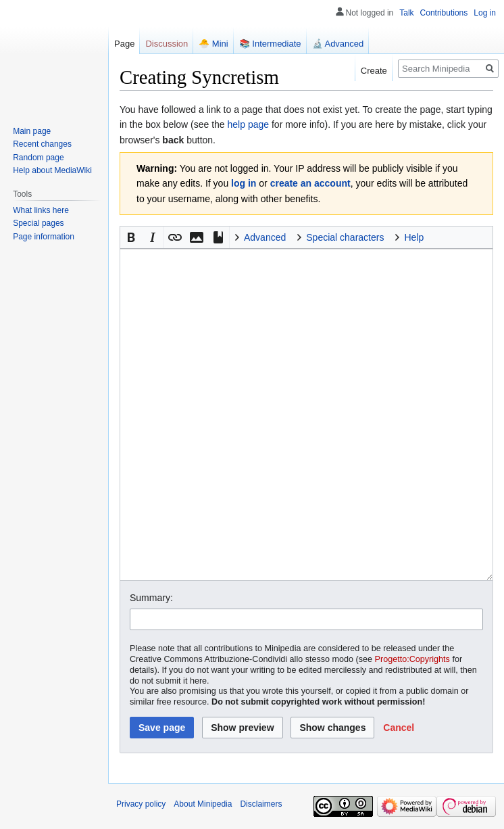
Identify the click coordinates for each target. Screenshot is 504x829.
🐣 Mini (213, 44)
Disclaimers (261, 804)
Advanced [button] (265, 237)
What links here (41, 210)
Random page (38, 158)
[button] (131, 237)
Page (124, 44)
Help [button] (414, 237)
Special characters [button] (345, 237)
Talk (406, 13)
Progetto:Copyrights (412, 659)
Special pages (38, 223)
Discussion (167, 44)
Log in (485, 13)
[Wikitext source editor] (306, 414)
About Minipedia (203, 804)
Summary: (151, 598)
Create (374, 71)
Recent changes (42, 144)
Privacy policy (141, 804)
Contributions (444, 13)
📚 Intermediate (270, 44)
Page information (44, 237)
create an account (310, 183)
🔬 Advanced (338, 44)
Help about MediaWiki (52, 170)
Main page (32, 131)
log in (244, 183)
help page (249, 124)
